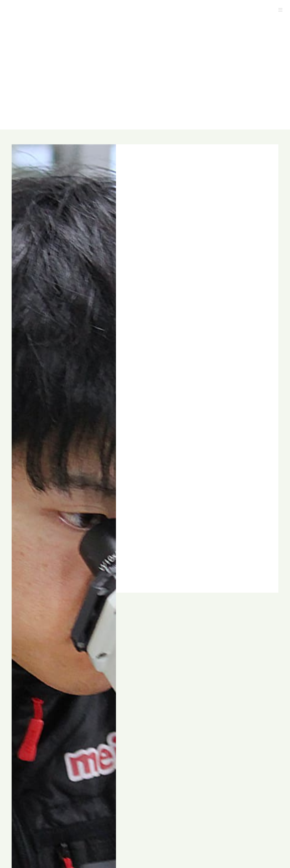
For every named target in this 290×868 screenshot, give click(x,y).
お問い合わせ (264, 10)
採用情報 (243, 10)
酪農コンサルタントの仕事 (190, 10)
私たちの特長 (159, 10)
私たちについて (134, 10)
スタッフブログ (222, 10)
